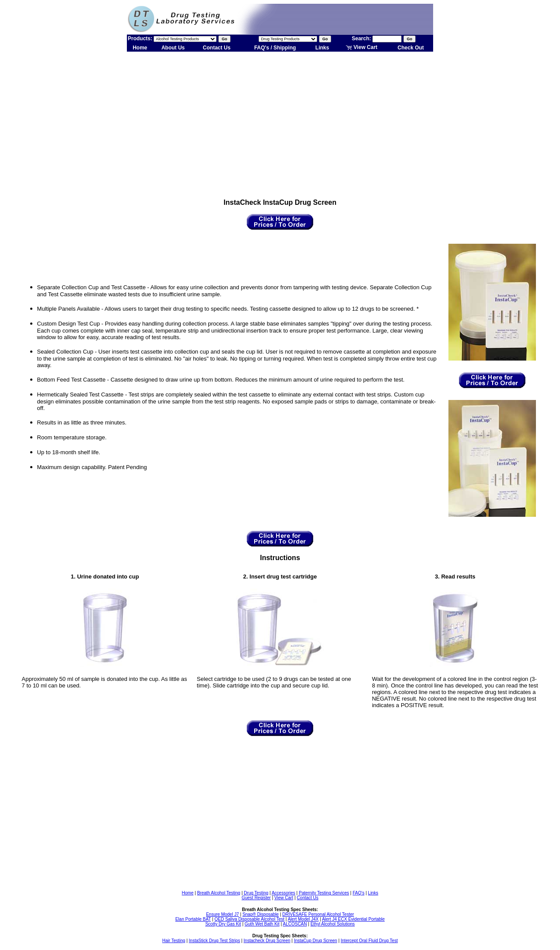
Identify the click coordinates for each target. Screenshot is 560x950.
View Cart (362, 47)
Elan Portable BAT (193, 919)
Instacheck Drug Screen (267, 941)
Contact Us (217, 48)
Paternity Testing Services (324, 893)
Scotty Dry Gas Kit (223, 924)
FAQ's (359, 893)
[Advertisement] (280, 122)
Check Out (411, 48)
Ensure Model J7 (222, 914)
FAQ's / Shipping (275, 48)
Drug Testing (256, 893)
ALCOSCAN (295, 924)
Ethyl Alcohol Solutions (333, 924)
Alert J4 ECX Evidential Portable (353, 919)
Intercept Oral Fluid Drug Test (369, 941)
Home (140, 48)
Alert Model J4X (303, 919)
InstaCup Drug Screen (316, 941)
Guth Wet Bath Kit (262, 924)
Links (322, 48)
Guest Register (256, 898)
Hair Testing (174, 941)
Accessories (283, 893)
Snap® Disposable (261, 914)
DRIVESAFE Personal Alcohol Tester (318, 914)
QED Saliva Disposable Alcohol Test (249, 919)
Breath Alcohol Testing (219, 893)
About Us (173, 48)
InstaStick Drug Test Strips (215, 941)
